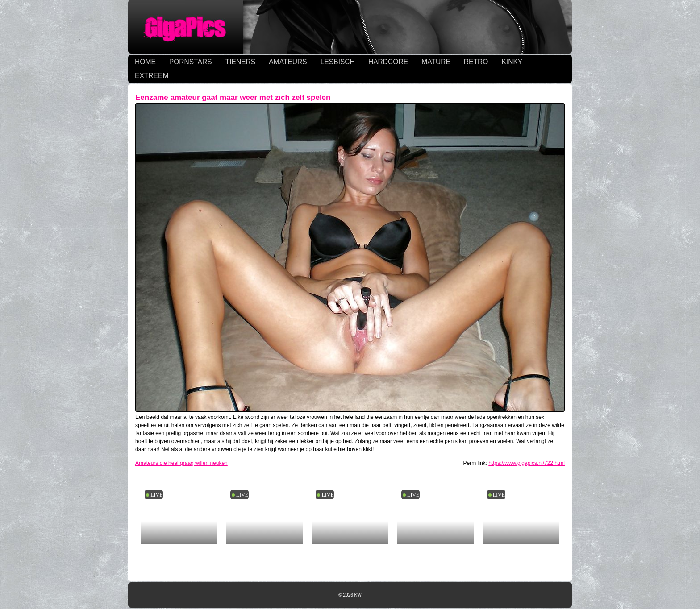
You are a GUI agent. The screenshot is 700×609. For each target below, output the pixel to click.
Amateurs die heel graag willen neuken (181, 463)
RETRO (476, 62)
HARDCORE (388, 62)
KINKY (512, 62)
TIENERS (241, 62)
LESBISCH (338, 62)
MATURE (436, 62)
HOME (145, 62)
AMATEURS (288, 62)
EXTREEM (152, 76)
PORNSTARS (191, 62)
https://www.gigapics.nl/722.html (527, 463)
